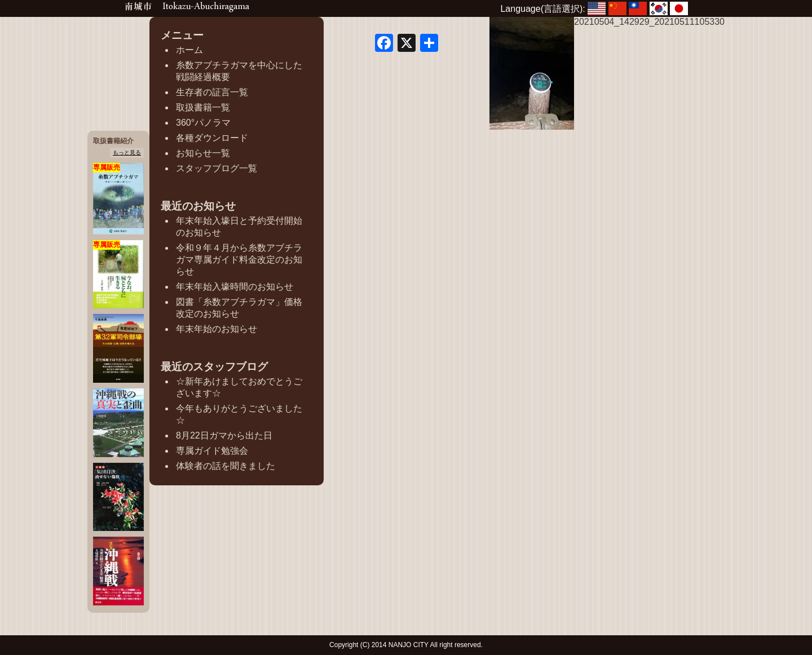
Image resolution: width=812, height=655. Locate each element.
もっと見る (127, 152)
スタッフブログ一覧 (217, 168)
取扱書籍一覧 (203, 107)
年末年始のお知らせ (217, 329)
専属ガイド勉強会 (212, 451)
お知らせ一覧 (203, 153)
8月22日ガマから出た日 (224, 435)
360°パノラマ (203, 123)
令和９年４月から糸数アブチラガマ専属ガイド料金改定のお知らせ (239, 260)
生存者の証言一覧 (212, 92)
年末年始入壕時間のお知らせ (235, 287)
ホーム (189, 50)
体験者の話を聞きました (226, 466)
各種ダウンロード (212, 138)
